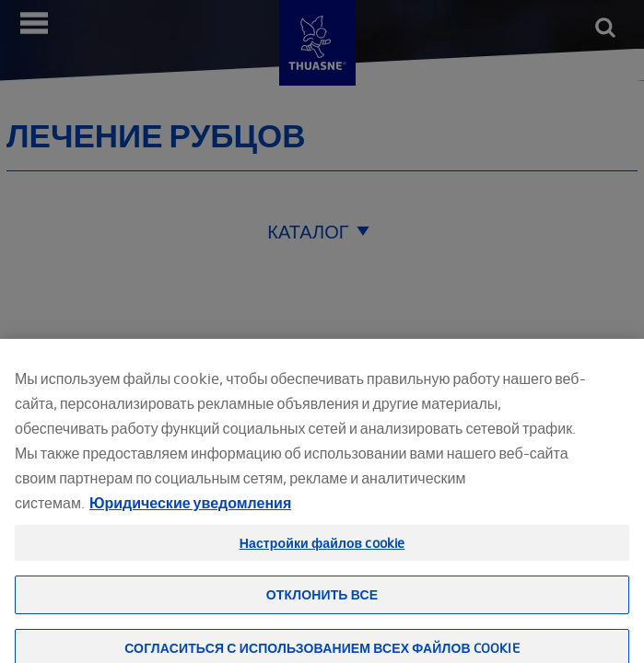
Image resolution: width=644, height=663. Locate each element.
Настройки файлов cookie (322, 558)
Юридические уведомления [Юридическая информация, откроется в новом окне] (190, 518)
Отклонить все (322, 609)
